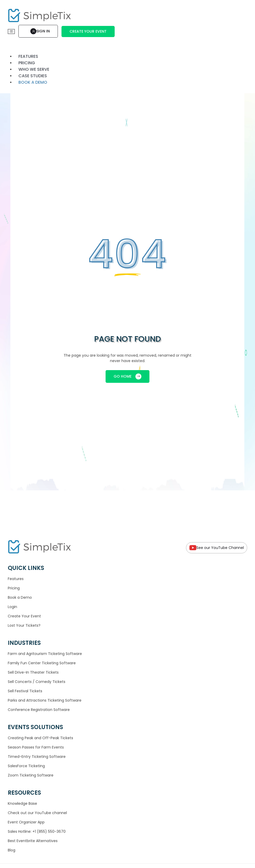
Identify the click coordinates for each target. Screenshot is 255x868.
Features (16, 579)
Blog (12, 850)
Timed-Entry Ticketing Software (37, 757)
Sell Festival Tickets (25, 691)
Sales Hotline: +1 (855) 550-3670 (37, 831)
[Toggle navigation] (11, 31)
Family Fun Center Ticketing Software (42, 663)
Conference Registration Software (39, 710)
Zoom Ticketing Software (31, 775)
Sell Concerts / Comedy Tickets (37, 682)
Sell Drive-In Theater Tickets (33, 672)
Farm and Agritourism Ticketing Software (45, 654)
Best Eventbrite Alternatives (33, 841)
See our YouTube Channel (217, 548)
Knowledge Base (22, 803)
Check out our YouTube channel (37, 813)
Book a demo (33, 82)
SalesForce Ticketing (26, 766)
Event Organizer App (26, 822)
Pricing (14, 588)
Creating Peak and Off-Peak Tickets (40, 738)
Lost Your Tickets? (24, 625)
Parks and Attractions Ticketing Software (45, 700)
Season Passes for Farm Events (36, 747)
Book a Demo (20, 597)
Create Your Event (88, 31)
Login (12, 607)
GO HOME (127, 376)
